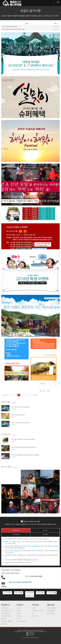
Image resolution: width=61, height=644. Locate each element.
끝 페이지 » (36, 395)
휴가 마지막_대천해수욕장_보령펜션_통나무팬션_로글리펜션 (25, 455)
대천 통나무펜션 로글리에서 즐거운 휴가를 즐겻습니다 (24, 447)
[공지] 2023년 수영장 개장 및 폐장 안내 (20, 407)
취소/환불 (45, 535)
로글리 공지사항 (30, 11)
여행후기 (30, 596)
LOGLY (28, 638)
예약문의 (40, 593)
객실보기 (19, 608)
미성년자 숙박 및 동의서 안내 (18, 415)
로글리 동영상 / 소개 (6, 611)
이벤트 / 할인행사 (6, 613)
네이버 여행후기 (21, 621)
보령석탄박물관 (52, 608)
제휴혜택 (19, 613)
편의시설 (19, 611)
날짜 (56, 24)
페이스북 (35, 616)
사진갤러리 (52, 593)
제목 (27, 24)
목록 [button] (48, 391)
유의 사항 (45, 530)
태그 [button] (44, 391)
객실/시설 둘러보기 (6, 616)
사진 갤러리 (19, 616)
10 (31, 395)
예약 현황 (19, 593)
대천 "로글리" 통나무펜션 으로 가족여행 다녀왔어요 (23, 439)
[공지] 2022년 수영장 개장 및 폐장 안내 (20, 423)
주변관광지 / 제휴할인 (7, 621)
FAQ (33, 613)
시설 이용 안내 (16, 535)
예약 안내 (4, 619)
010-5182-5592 (36, 576)
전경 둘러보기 (5, 608)
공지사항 (30, 593)
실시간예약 (7, 593)
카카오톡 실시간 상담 (38, 611)
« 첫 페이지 (5, 395)
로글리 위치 (4, 624)
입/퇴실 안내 (16, 530)
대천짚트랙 (50, 613)
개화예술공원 (51, 611)
